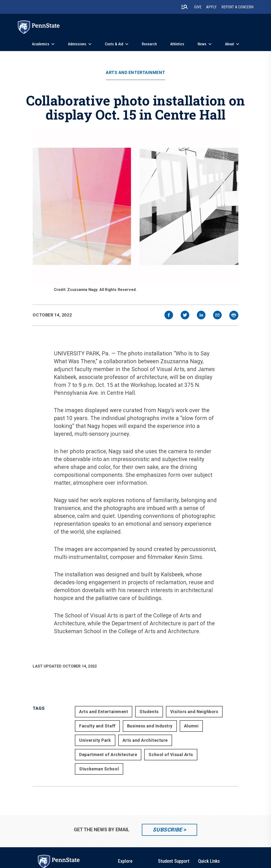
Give (198, 7)
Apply (211, 7)
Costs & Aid (114, 44)
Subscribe (167, 830)
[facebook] (169, 316)
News (202, 44)
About (230, 44)
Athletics (177, 44)
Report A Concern (237, 7)
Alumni (191, 726)
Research (149, 44)
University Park (95, 740)
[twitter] (185, 316)
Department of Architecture (108, 755)
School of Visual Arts (171, 755)
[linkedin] (201, 316)
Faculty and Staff (97, 726)
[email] (217, 316)
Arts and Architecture (145, 740)
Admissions (77, 44)
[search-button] (184, 7)
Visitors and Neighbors (194, 712)
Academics (41, 44)
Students (149, 712)
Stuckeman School (99, 769)
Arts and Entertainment (135, 73)
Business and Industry (150, 726)
